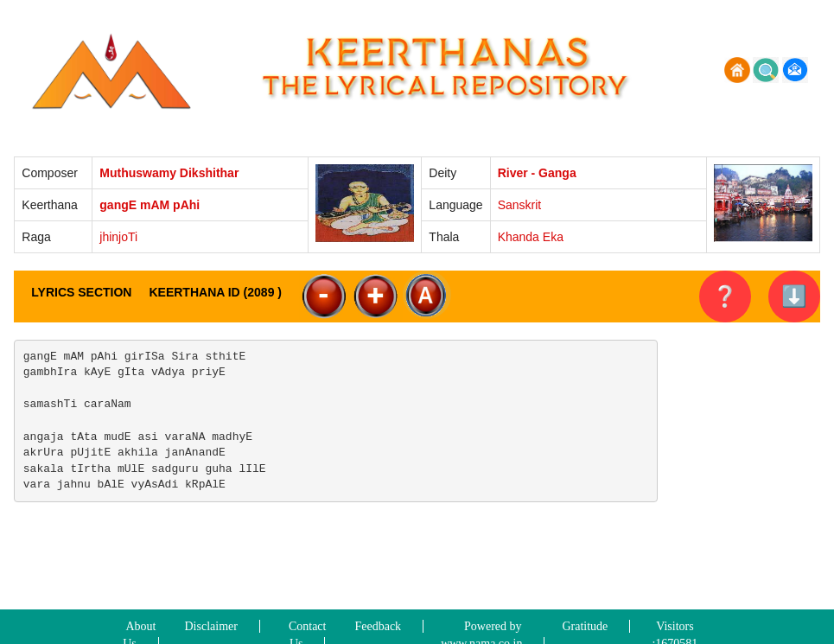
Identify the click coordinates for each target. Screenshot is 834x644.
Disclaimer (211, 626)
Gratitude (585, 626)
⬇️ (794, 296)
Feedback (378, 626)
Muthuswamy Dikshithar (169, 173)
